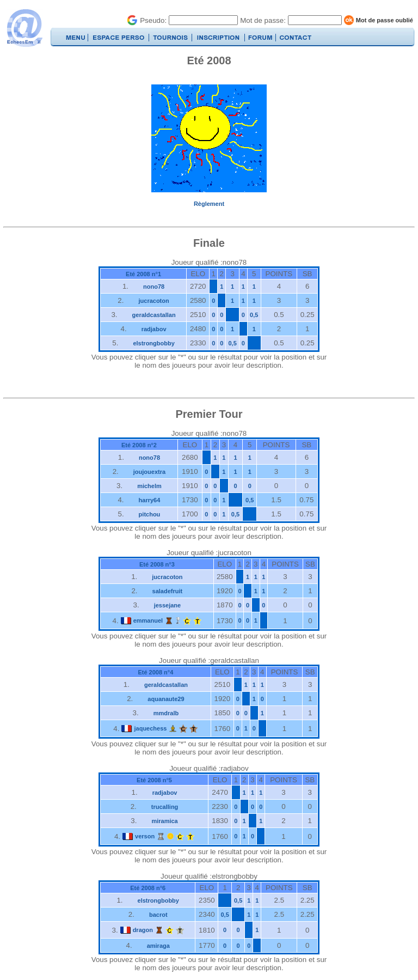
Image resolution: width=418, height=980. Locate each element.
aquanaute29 (166, 699)
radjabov (154, 329)
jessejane (168, 605)
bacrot (158, 915)
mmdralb (166, 713)
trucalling (165, 807)
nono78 (154, 287)
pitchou (150, 514)
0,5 (254, 315)
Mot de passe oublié (385, 20)
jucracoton (153, 301)
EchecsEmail (24, 28)
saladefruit (168, 591)
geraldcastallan (154, 315)
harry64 (150, 500)
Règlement (209, 204)
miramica (164, 821)
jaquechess (150, 728)
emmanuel (148, 620)
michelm (149, 486)
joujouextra (149, 472)
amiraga (158, 946)
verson (145, 836)
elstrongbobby (153, 343)
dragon (143, 930)
